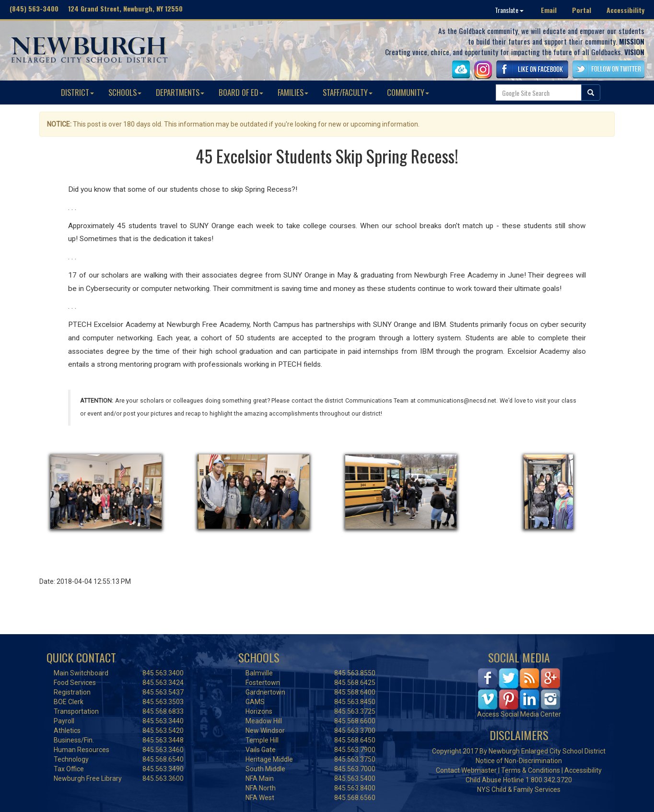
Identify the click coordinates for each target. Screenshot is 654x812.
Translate (509, 10)
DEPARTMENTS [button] (180, 92)
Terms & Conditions (531, 770)
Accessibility (625, 10)
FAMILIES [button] (293, 92)
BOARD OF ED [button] (241, 92)
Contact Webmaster (466, 770)
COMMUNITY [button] (408, 92)
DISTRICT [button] (77, 92)
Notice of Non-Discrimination (519, 761)
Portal (582, 10)
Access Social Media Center (519, 714)
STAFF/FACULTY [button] (348, 92)
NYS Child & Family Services (519, 789)
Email (549, 10)
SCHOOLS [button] (125, 92)
